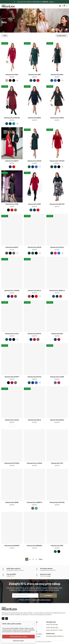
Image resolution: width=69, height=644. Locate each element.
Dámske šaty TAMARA (12, 290)
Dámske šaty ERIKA (34, 118)
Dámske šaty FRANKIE (12, 546)
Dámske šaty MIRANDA (34, 546)
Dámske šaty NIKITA (34, 334)
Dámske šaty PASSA (57, 247)
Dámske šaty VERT (57, 546)
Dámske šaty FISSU (12, 75)
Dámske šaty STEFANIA (12, 118)
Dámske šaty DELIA (34, 420)
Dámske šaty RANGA (57, 420)
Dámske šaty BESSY (12, 161)
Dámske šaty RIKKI (57, 75)
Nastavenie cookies (18, 641)
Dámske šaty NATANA (57, 502)
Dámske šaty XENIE (12, 502)
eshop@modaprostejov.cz (55, 636)
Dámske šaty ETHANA (12, 463)
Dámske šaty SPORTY (12, 377)
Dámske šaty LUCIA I (12, 334)
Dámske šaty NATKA (34, 377)
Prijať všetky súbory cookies (19, 637)
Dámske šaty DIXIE (34, 204)
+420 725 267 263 (52, 628)
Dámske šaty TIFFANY (57, 161)
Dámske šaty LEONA (12, 420)
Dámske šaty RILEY (12, 247)
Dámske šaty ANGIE (57, 118)
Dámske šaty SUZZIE (57, 377)
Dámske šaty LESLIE (34, 247)
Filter (5, 36)
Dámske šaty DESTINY (57, 204)
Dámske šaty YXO (57, 463)
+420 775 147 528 (52, 625)
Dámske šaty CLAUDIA (34, 463)
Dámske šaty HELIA (34, 290)
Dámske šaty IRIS (57, 334)
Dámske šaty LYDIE (12, 204)
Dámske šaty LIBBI (34, 75)
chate (49, 576)
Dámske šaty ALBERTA (34, 502)
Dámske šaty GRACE (34, 161)
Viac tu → (52, 2)
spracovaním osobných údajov (41, 600)
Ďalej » (41, 559)
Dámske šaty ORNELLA (57, 290)
